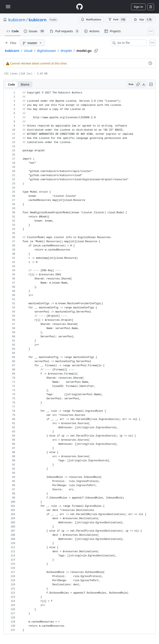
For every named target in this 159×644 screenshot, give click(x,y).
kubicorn (17, 20)
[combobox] (130, 43)
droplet (66, 51)
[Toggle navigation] (8, 7)
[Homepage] (79, 7)
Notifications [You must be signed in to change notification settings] (91, 20)
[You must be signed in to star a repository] (143, 20)
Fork (117, 20)
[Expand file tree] (11, 43)
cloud (28, 51)
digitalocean (46, 51)
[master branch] (32, 43)
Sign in (138, 7)
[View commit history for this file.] (150, 63)
